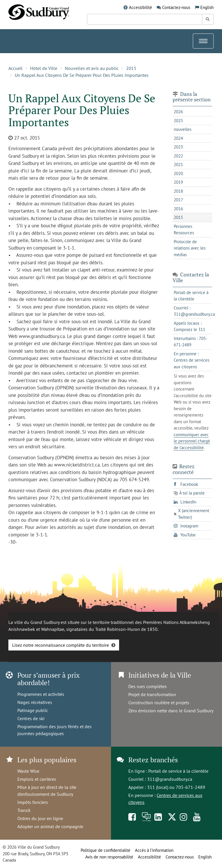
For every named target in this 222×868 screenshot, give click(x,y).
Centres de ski (31, 718)
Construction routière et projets (159, 702)
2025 (178, 121)
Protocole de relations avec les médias (190, 248)
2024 (178, 138)
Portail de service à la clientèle (178, 771)
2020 (178, 173)
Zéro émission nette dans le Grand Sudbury (171, 711)
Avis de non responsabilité (109, 857)
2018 (178, 191)
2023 (178, 147)
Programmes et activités (41, 694)
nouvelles (183, 129)
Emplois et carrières (37, 779)
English (207, 7)
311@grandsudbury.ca (170, 779)
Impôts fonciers (33, 802)
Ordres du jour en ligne (40, 818)
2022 (178, 156)
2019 (178, 182)
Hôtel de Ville (44, 68)
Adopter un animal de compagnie (50, 826)
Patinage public (33, 710)
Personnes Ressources (184, 230)
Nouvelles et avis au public (92, 68)
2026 (178, 112)
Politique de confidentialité (106, 850)
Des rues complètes (148, 686)
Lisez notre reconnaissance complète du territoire (61, 645)
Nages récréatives (35, 702)
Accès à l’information (154, 850)
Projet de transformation (152, 694)
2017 (178, 200)
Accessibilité (140, 7)
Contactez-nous (176, 7)
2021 (178, 165)
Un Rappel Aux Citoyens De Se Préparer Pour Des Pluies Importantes (82, 75)
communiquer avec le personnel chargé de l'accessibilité (192, 441)
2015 (131, 68)
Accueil (15, 68)
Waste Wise (28, 771)
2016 (178, 209)
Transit (24, 810)
